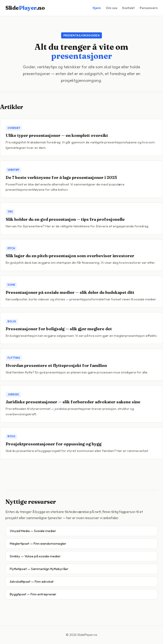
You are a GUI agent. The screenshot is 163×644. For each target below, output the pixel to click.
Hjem (97, 8)
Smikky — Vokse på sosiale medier (35, 556)
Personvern (149, 8)
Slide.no (25, 8)
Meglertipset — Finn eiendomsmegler (38, 543)
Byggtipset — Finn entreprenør (33, 594)
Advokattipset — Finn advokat (32, 581)
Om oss (111, 8)
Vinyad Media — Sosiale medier (33, 531)
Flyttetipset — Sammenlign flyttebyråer (39, 569)
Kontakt (128, 8)
